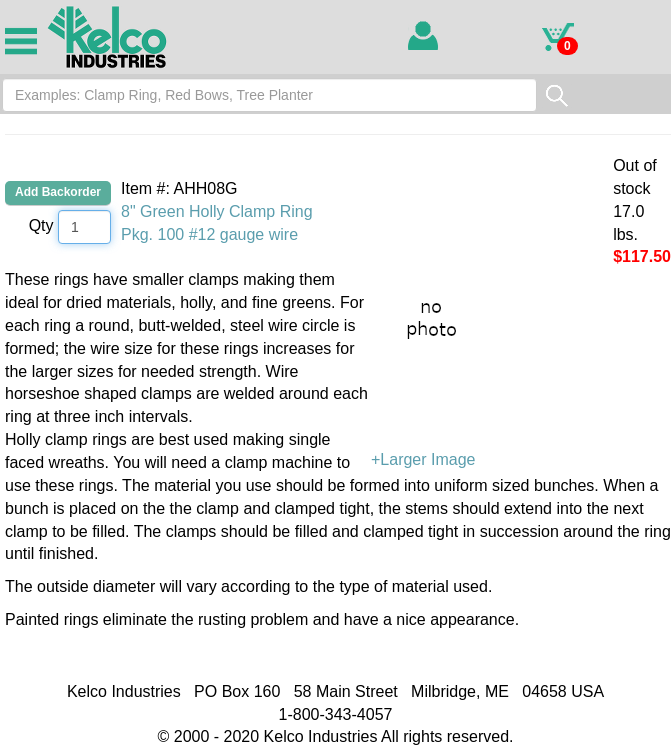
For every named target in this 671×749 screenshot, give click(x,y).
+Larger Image (521, 368)
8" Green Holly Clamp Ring (217, 211)
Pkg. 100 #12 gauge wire (209, 234)
